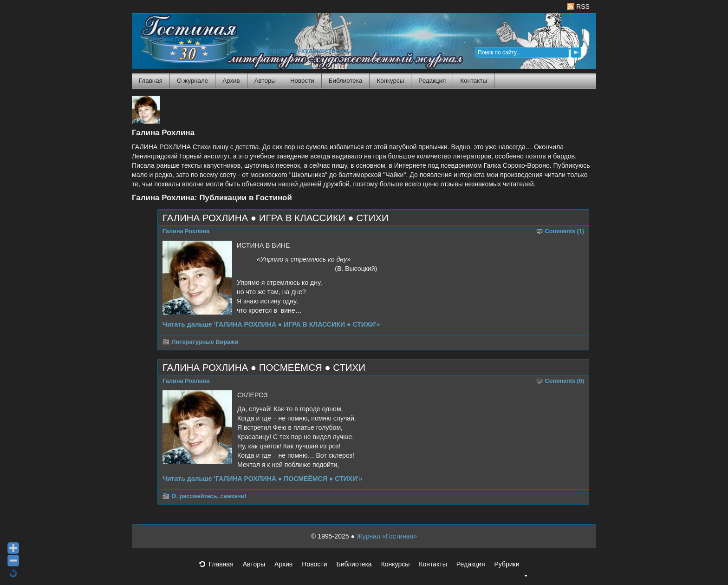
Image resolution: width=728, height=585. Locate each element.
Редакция (432, 81)
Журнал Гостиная (176, 39)
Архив (231, 81)
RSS (578, 7)
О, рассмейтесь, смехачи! (209, 496)
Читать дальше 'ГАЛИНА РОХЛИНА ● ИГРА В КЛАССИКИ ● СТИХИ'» (271, 324)
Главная (151, 81)
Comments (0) (565, 381)
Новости (302, 81)
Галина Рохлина (186, 231)
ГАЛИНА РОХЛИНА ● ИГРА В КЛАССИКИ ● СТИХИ (276, 218)
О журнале (192, 81)
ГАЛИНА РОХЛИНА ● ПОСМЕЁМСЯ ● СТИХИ (264, 368)
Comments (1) (565, 231)
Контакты (474, 81)
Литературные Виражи (205, 342)
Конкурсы (390, 81)
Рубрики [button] (511, 567)
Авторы (265, 81)
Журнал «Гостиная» (387, 536)
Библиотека (346, 81)
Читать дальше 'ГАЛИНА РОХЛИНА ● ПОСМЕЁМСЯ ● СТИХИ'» (262, 479)
